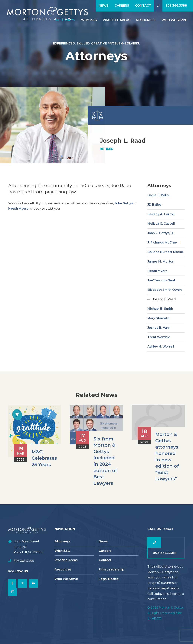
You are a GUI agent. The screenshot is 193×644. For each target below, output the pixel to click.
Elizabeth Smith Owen (165, 307)
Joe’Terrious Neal (161, 298)
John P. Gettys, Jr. (161, 251)
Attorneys (62, 541)
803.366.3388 (176, 6)
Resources (146, 20)
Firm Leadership (111, 569)
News (104, 6)
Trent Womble (159, 355)
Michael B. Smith (160, 326)
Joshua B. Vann (159, 345)
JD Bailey (154, 222)
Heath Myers (19, 226)
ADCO (157, 618)
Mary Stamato (158, 336)
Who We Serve (174, 20)
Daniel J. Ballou (159, 213)
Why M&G (89, 20)
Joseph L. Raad (164, 317)
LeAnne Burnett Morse (165, 270)
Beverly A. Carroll (161, 232)
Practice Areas (117, 20)
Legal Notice (109, 579)
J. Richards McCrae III (164, 260)
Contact (143, 6)
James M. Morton (161, 279)
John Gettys (124, 221)
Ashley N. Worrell (161, 364)
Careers (122, 6)
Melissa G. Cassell (161, 241)
